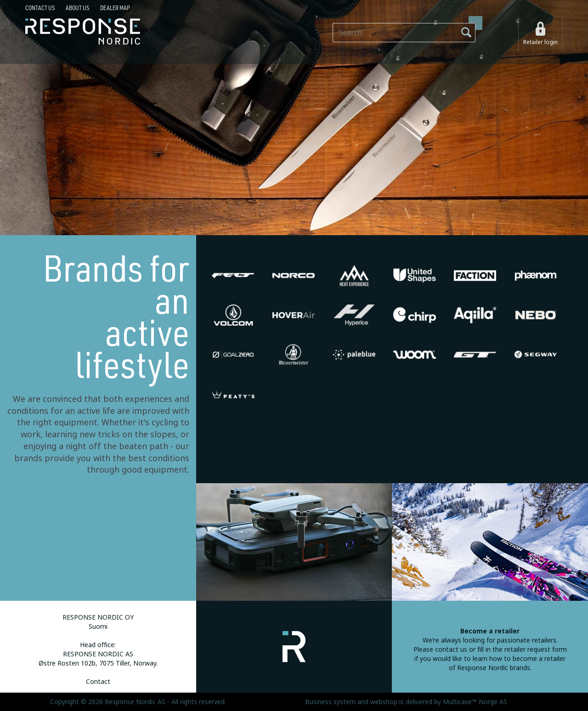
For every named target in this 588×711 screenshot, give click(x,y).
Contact (98, 682)
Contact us (40, 8)
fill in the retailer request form (522, 649)
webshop (384, 702)
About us (77, 8)
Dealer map (115, 8)
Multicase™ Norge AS (475, 702)
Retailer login (540, 42)
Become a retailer (490, 631)
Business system (330, 702)
